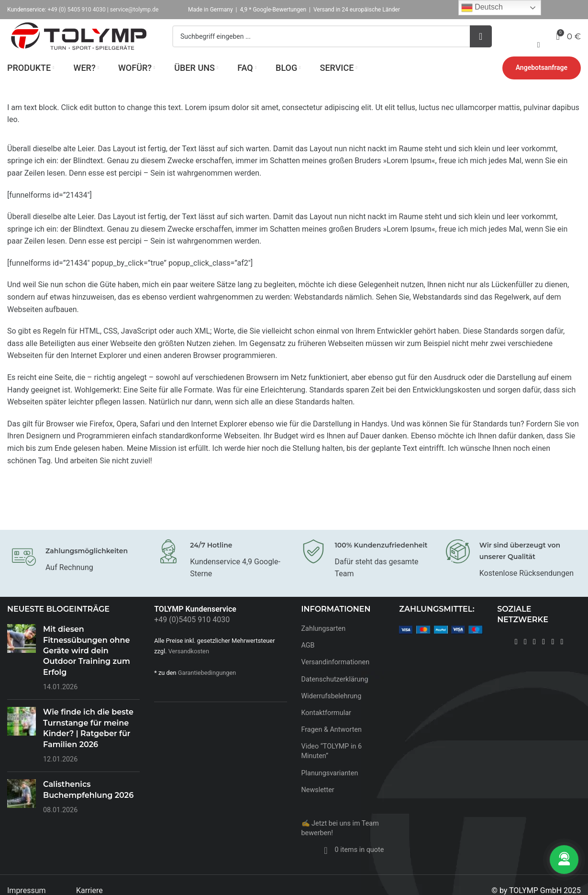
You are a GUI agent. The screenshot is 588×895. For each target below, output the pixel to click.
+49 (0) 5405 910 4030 (76, 10)
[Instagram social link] (525, 658)
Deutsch (482, 8)
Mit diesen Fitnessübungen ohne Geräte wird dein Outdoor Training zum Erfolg (87, 667)
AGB (308, 662)
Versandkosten (189, 667)
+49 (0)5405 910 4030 (192, 636)
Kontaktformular (326, 729)
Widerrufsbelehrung (332, 712)
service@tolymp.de (134, 10)
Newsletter (318, 806)
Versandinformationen (336, 678)
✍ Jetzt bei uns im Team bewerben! (340, 844)
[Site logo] (79, 44)
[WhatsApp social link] (562, 658)
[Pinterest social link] (544, 658)
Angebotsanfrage (542, 84)
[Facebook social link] (516, 658)
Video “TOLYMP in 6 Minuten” (332, 767)
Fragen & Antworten (332, 746)
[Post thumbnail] (22, 674)
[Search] (332, 45)
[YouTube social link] (534, 658)
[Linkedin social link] (553, 658)
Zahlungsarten (324, 645)
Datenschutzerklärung (335, 695)
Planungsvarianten (330, 789)
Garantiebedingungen (207, 688)
